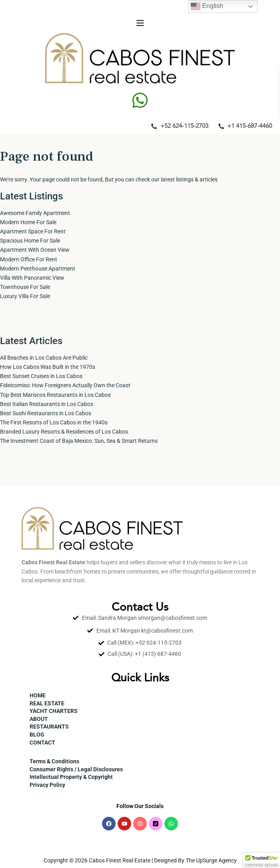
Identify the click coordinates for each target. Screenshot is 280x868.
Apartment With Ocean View (35, 250)
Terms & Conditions (54, 761)
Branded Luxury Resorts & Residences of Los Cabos (64, 432)
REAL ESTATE (47, 703)
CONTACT (42, 743)
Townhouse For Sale (25, 287)
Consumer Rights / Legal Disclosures (76, 769)
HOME (38, 695)
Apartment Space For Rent (33, 231)
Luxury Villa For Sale (25, 296)
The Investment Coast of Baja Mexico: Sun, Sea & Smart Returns (79, 441)
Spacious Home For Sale (30, 241)
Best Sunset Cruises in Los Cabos (41, 376)
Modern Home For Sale (28, 222)
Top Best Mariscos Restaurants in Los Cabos (55, 395)
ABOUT (39, 719)
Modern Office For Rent (29, 259)
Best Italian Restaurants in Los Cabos (47, 404)
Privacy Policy (47, 785)
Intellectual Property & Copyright (71, 777)
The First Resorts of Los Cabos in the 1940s (54, 422)
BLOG (37, 735)
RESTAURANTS (49, 727)
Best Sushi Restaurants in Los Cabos (46, 413)
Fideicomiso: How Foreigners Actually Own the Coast (65, 385)
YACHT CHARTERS (54, 711)
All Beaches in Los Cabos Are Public (44, 358)
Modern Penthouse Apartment (38, 269)
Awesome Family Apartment (35, 213)
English (207, 6)
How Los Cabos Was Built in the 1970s (48, 367)
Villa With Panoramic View (32, 278)
